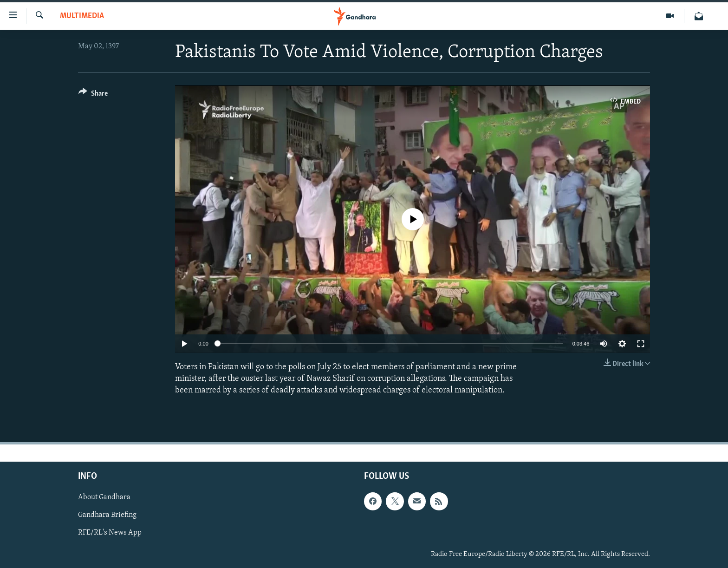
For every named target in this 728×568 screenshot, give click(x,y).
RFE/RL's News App (110, 533)
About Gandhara (104, 497)
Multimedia (82, 16)
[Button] (93, 95)
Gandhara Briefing (107, 516)
